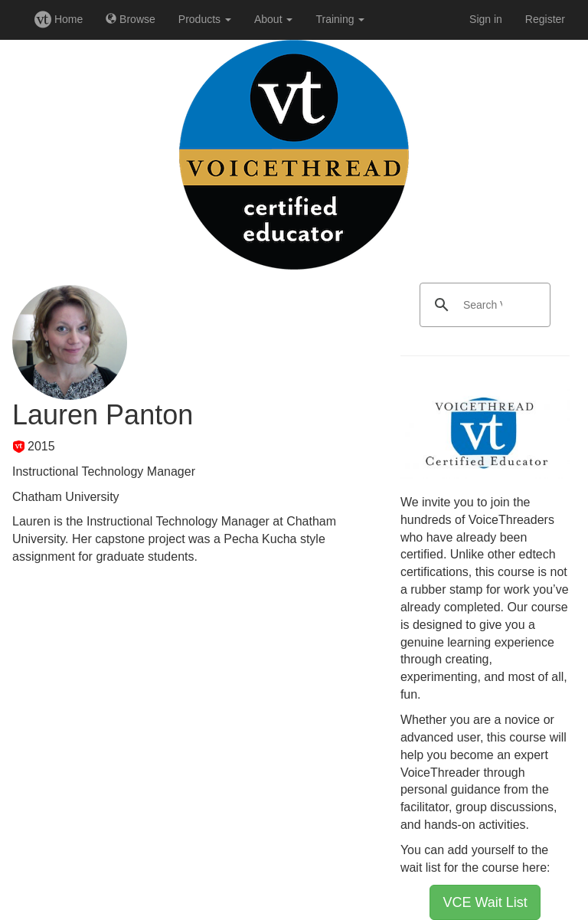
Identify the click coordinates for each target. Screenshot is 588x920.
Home (59, 19)
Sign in (486, 19)
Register (545, 19)
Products (205, 19)
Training (340, 19)
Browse (131, 19)
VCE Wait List (485, 902)
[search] (483, 305)
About (273, 19)
